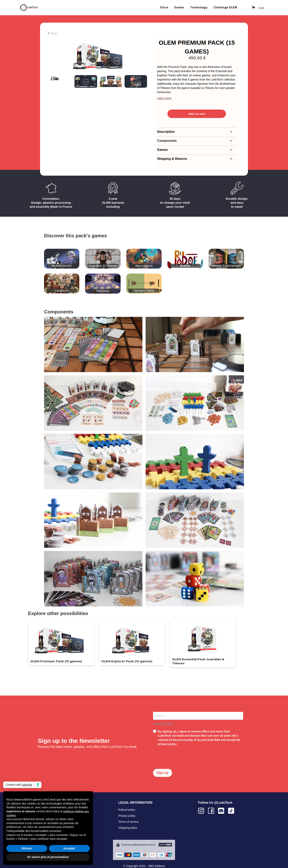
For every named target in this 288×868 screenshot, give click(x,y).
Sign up (163, 773)
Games (179, 8)
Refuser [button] (27, 848)
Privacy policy (127, 816)
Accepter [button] (69, 848)
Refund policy (127, 810)
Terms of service (129, 822)
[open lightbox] (100, 56)
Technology (199, 8)
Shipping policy (128, 828)
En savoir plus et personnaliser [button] (48, 857)
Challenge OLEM (225, 8)
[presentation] (183, 758)
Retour (54, 33)
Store (164, 8)
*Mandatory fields (163, 724)
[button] (255, 8)
